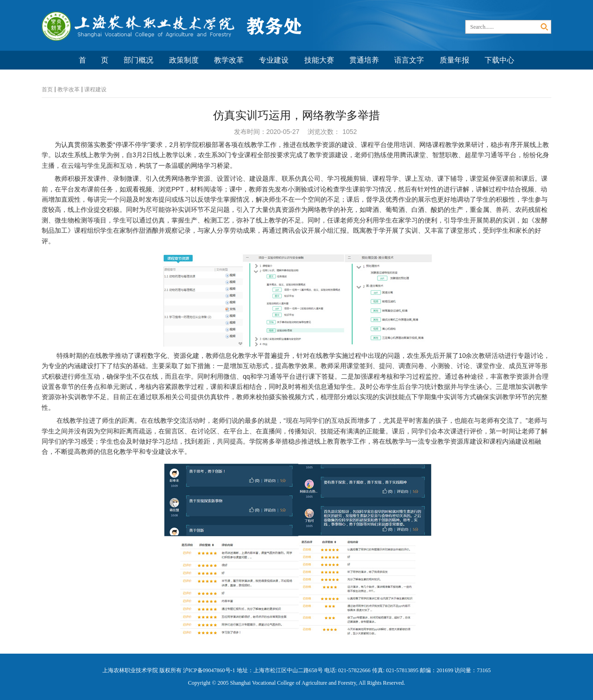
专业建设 (274, 60)
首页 (47, 89)
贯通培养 (364, 60)
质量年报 (454, 60)
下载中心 (499, 60)
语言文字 (409, 60)
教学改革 (229, 60)
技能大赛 (319, 60)
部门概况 (139, 60)
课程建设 (95, 89)
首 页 (94, 60)
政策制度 (184, 60)
